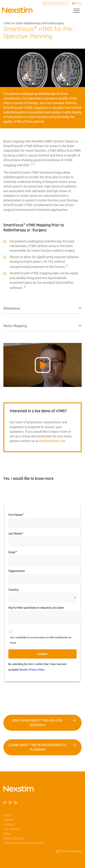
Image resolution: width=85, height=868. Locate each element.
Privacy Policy (14, 839)
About (8, 815)
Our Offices (11, 829)
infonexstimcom (52, 441)
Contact (9, 825)
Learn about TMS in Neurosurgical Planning (38, 747)
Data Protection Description (24, 843)
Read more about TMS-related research (38, 723)
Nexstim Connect (55, 4)
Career (8, 820)
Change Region (71, 851)
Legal (7, 834)
